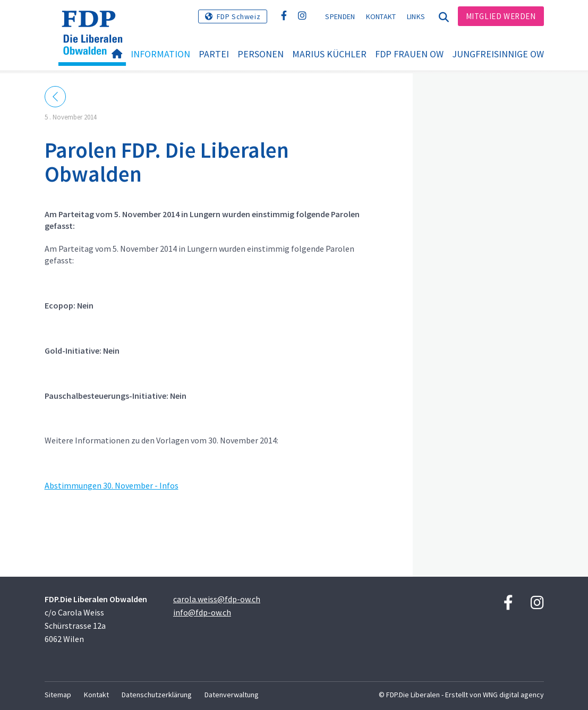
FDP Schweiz (239, 16)
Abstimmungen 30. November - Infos (112, 485)
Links (416, 16)
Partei (214, 54)
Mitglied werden (501, 16)
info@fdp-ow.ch (202, 612)
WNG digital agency (513, 695)
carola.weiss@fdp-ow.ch (217, 599)
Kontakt (381, 16)
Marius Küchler (329, 54)
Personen (261, 54)
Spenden (340, 16)
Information (160, 54)
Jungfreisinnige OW (498, 54)
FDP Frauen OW (409, 54)
